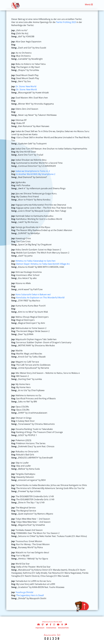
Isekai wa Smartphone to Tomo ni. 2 (33, 171)
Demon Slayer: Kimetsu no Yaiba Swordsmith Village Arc (43, 264)
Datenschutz (51, 628)
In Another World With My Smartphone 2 (36, 174)
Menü (89, 4)
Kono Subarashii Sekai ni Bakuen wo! (33, 294)
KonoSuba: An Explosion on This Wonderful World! (40, 298)
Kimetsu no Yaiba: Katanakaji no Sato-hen (36, 261)
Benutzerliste (63, 628)
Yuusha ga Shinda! (24, 592)
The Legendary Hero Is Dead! (30, 595)
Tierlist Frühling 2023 (66, 22)
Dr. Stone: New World (26, 86)
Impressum (40, 628)
